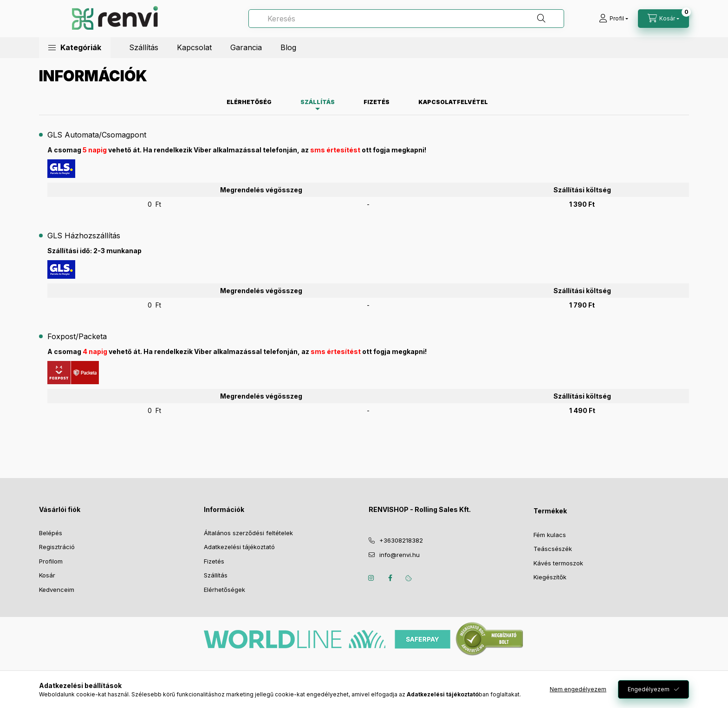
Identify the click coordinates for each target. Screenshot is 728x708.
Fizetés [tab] (377, 102)
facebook (390, 578)
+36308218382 (401, 540)
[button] (75, 48)
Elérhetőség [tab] (249, 102)
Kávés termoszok (558, 563)
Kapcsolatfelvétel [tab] (453, 102)
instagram (371, 578)
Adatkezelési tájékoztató (239, 547)
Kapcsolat (194, 47)
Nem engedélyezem (578, 689)
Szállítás (144, 47)
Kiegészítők (550, 577)
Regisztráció (57, 547)
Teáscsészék (553, 549)
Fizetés (214, 561)
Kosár (47, 575)
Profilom (51, 561)
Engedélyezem (649, 689)
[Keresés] (406, 19)
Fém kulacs (550, 535)
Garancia (246, 47)
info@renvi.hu (400, 555)
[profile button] (614, 19)
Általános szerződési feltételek (248, 533)
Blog (288, 47)
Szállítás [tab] (318, 102)
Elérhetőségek (224, 590)
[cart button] (663, 19)
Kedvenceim (57, 590)
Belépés (51, 533)
